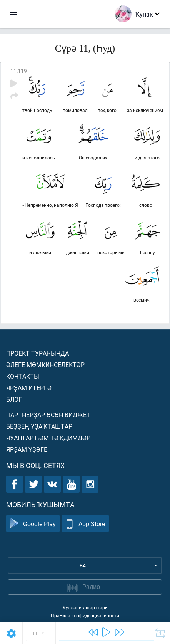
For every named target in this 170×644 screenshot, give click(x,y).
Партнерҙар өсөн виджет (48, 415)
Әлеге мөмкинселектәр (45, 365)
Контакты (23, 376)
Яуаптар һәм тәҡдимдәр (48, 438)
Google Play (33, 524)
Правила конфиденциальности (85, 615)
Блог (14, 399)
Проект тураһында (37, 353)
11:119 (19, 71)
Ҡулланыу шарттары (85, 607)
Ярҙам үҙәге (27, 449)
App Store (85, 524)
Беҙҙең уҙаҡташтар (39, 426)
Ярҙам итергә (29, 388)
